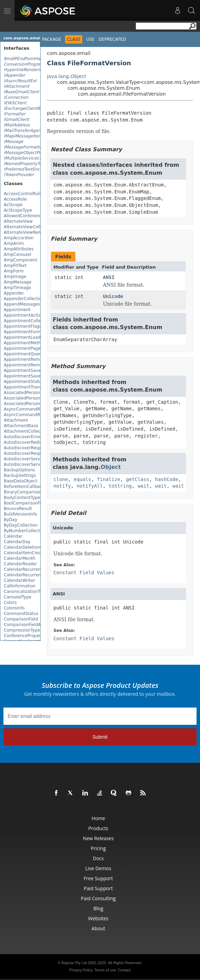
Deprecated (112, 39)
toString (120, 486)
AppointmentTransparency (31, 387)
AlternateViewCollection (28, 227)
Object (111, 467)
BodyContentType (22, 498)
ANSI (109, 277)
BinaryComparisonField (28, 492)
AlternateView (18, 221)
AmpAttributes (19, 249)
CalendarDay (17, 542)
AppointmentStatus (24, 382)
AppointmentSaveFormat (30, 371)
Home (98, 818)
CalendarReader (20, 564)
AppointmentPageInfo (26, 348)
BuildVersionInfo (20, 514)
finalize (109, 479)
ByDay (10, 520)
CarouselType (18, 597)
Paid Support (98, 888)
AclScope (13, 205)
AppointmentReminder (27, 359)
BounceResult (18, 509)
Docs (98, 858)
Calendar (13, 536)
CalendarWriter (19, 580)
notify (62, 486)
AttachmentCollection (26, 431)
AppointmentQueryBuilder (31, 354)
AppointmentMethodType (30, 343)
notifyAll (90, 486)
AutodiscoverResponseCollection (37, 453)
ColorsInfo (14, 608)
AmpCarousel (18, 254)
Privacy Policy (81, 970)
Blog (98, 908)
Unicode (113, 296)
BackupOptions (19, 470)
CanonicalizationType (25, 592)
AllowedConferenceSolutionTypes (38, 216)
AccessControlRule (23, 194)
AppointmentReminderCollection (37, 365)
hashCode (166, 479)
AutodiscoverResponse (27, 448)
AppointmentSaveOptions (30, 376)
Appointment (17, 310)
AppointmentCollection (27, 321)
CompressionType (22, 630)
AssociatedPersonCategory (31, 398)
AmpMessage (18, 282)
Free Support (98, 878)
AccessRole (15, 199)
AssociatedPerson (22, 393)
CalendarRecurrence (25, 569)
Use (90, 39)
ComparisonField (21, 619)
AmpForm (14, 271)
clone (61, 479)
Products (98, 828)
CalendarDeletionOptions (30, 547)
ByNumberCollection (25, 531)
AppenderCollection (24, 299)
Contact (124, 970)
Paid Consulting (98, 898)
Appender (14, 293)
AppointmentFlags (23, 326)
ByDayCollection (21, 525)
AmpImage (15, 277)
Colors (10, 603)
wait (144, 486)
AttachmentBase (21, 426)
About (98, 928)
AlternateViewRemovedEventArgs (38, 232)
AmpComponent (20, 260)
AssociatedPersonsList (27, 404)
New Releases (98, 838)
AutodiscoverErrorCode (28, 437)
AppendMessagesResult (28, 304)
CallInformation (20, 586)
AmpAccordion (19, 238)
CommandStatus (21, 614)
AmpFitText (15, 266)
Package (51, 39)
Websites (98, 918)
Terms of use (105, 970)
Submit (100, 737)
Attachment (16, 420)
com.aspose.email (23, 38)
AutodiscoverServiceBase (30, 464)
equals (82, 479)
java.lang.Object (66, 76)
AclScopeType (18, 210)
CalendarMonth (20, 558)
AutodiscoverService (25, 459)
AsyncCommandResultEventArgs (38, 409)
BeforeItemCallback (24, 487)
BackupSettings (20, 475)
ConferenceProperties (26, 636)
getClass (138, 479)
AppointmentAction (24, 315)
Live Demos (98, 868)
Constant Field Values (84, 573)
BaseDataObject (20, 481)
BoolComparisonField (25, 503)
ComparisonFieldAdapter (29, 625)
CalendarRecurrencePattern (32, 575)
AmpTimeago (17, 288)
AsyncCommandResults (28, 415)
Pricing (98, 848)
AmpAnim (14, 243)
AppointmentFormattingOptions (36, 332)
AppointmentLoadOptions (30, 337)
